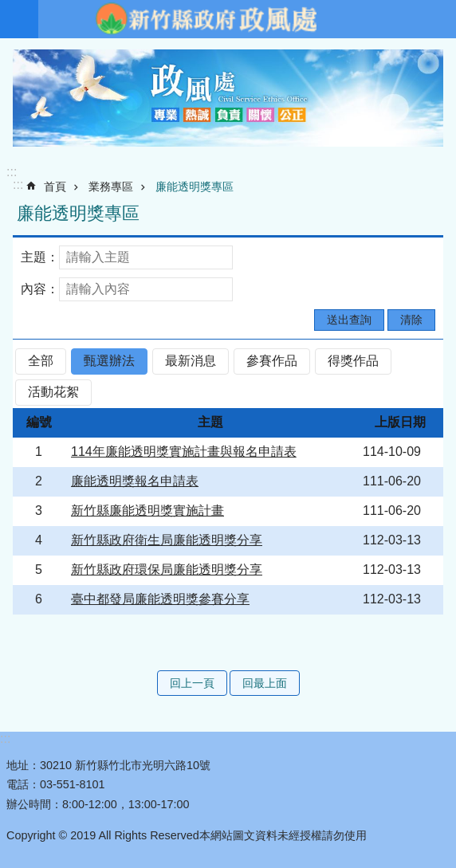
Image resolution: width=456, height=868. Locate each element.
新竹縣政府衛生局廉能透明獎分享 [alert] (167, 540)
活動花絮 (53, 392)
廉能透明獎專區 (195, 187)
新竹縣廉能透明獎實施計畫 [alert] (147, 511)
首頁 (55, 187)
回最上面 (265, 683)
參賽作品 (272, 361)
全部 (41, 361)
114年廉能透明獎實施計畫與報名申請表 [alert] (184, 452)
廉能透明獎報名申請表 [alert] (135, 481)
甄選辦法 (109, 361)
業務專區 (111, 187)
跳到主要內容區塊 (8, 8)
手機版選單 (19, 19)
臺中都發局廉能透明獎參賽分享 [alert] (160, 599)
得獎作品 (353, 361)
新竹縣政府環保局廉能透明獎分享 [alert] (167, 570)
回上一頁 (192, 683)
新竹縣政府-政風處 (206, 19)
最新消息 (191, 361)
